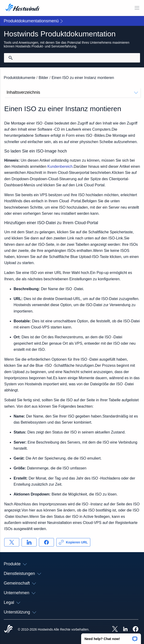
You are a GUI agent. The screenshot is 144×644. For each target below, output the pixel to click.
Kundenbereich (60, 166)
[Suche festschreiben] (11, 58)
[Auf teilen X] (12, 542)
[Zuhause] (23, 8)
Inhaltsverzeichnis (72, 92)
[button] (111, 637)
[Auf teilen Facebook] (46, 542)
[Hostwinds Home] (8, 629)
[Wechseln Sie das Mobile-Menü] (137, 8)
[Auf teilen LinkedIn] (29, 542)
